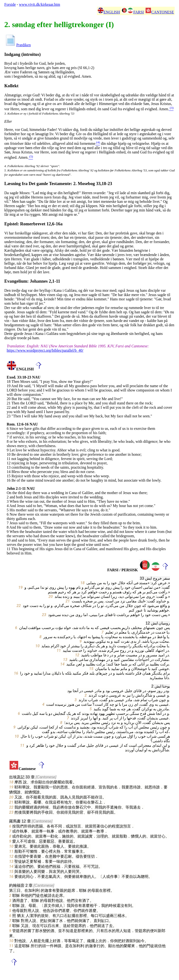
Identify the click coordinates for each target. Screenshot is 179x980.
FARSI (133, 12)
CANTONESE (160, 12)
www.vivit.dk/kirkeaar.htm (39, 4)
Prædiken (17, 45)
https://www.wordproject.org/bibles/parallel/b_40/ (45, 350)
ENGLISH (109, 12)
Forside (10, 4)
